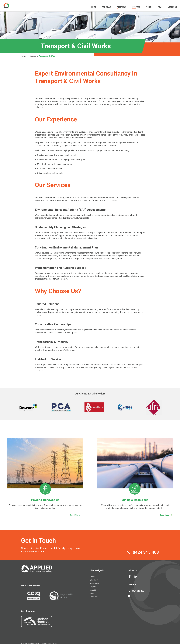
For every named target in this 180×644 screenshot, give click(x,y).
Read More (75, 515)
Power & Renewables (45, 500)
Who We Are (106, 7)
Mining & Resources (135, 500)
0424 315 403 (146, 552)
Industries (136, 7)
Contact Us (172, 7)
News (160, 7)
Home (94, 7)
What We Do (122, 7)
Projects (149, 7)
